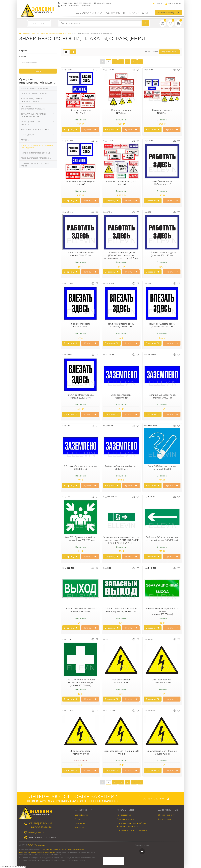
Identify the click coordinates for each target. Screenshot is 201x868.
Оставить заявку (169, 13)
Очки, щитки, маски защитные (31, 123)
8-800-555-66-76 (84, 3)
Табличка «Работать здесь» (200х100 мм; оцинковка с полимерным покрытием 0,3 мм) (121, 255)
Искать (38, 71)
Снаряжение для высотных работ (35, 165)
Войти (157, 3)
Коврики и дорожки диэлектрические (31, 100)
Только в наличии (28, 62)
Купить (90, 130)
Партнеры (80, 823)
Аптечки (25, 140)
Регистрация (173, 3)
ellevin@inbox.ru (104, 3)
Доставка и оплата (89, 13)
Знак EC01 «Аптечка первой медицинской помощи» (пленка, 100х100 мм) (80, 683)
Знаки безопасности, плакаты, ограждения (37, 146)
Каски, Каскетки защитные (35, 129)
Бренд (23, 51)
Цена (22, 56)
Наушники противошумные (36, 153)
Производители (124, 815)
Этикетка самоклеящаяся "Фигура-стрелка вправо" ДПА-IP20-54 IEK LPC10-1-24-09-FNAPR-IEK (121, 540)
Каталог (39, 24)
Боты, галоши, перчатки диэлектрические (33, 115)
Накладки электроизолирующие (33, 108)
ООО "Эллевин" (36, 845)
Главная (24, 33)
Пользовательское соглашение (132, 830)
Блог (145, 13)
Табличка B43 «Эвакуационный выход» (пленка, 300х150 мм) (162, 611)
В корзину (71, 130)
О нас (133, 13)
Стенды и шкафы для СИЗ (34, 93)
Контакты (79, 828)
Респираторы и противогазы (36, 158)
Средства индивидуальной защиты (56, 33)
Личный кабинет (166, 815)
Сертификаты (116, 13)
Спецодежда (28, 135)
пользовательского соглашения (42, 852)
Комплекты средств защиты (36, 88)
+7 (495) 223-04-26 (68, 3)
